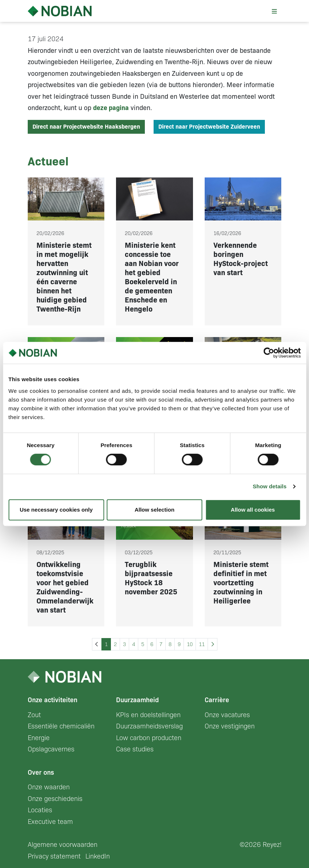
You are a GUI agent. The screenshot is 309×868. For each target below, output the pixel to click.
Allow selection (154, 510)
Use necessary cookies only (56, 510)
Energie (39, 738)
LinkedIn (98, 856)
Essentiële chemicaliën (61, 726)
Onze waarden (49, 787)
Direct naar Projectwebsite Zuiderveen (209, 127)
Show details (270, 486)
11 (202, 644)
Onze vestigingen (230, 726)
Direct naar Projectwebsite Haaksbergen (86, 127)
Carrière (217, 700)
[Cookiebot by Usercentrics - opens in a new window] (269, 353)
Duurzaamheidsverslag (149, 726)
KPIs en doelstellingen (148, 715)
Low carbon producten (149, 738)
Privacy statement (54, 856)
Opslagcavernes (51, 749)
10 (190, 644)
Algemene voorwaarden (63, 845)
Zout (34, 715)
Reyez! (272, 845)
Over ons (41, 773)
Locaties (40, 810)
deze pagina (111, 108)
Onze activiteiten (53, 700)
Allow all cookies (253, 510)
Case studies (135, 749)
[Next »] (213, 644)
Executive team (50, 822)
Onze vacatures (227, 715)
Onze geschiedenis (55, 799)
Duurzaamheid (137, 700)
